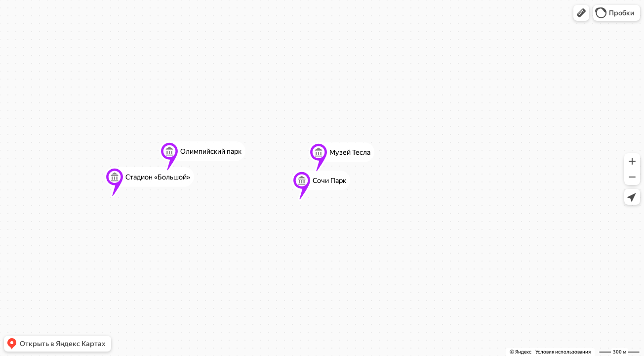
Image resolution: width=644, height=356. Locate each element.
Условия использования (563, 352)
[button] (581, 13)
